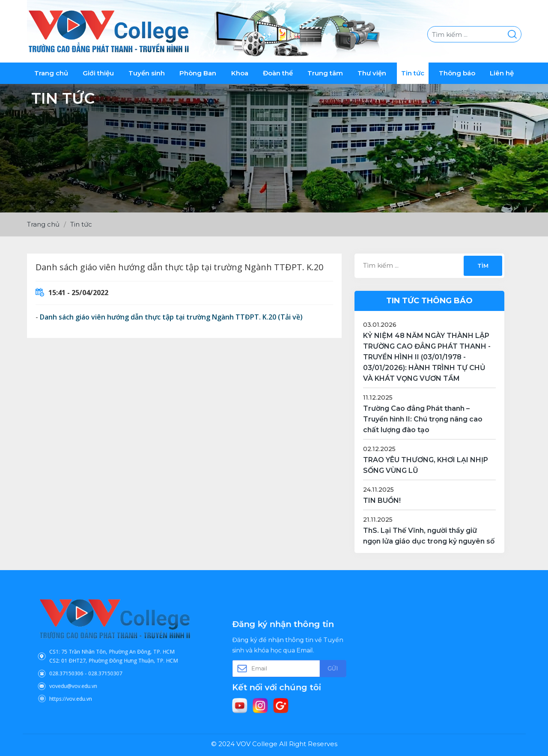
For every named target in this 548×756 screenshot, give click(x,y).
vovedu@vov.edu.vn (84, 677)
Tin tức (413, 73)
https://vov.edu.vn (82, 686)
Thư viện (372, 73)
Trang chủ (51, 73)
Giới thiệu (98, 73)
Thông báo (457, 73)
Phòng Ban (198, 73)
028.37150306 (79, 667)
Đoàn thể (278, 73)
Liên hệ (502, 73)
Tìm (482, 266)
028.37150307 (107, 667)
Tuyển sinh (147, 73)
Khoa (240, 73)
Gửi (321, 667)
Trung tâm (325, 73)
